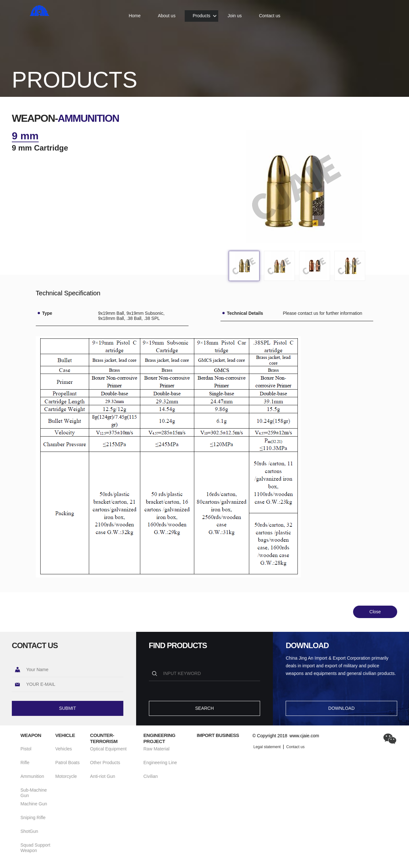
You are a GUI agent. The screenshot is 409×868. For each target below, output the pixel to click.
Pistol (26, 749)
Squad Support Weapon (35, 848)
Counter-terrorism (104, 738)
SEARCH (204, 708)
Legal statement (267, 747)
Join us (235, 13)
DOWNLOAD (341, 708)
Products (201, 13)
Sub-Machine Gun (34, 793)
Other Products (105, 763)
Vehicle (65, 735)
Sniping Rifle (33, 818)
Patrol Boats (67, 763)
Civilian (151, 776)
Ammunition (32, 776)
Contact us (270, 13)
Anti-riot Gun (103, 776)
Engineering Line (160, 763)
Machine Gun (34, 804)
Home (135, 13)
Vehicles (64, 749)
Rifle (25, 763)
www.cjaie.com (304, 736)
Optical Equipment (108, 749)
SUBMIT (68, 708)
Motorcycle (66, 776)
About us (167, 13)
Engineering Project (159, 738)
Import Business (218, 735)
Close (375, 612)
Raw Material (157, 749)
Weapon (31, 735)
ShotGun (29, 831)
